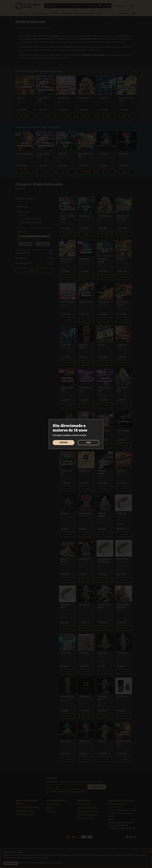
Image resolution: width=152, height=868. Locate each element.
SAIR (88, 443)
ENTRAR (64, 443)
